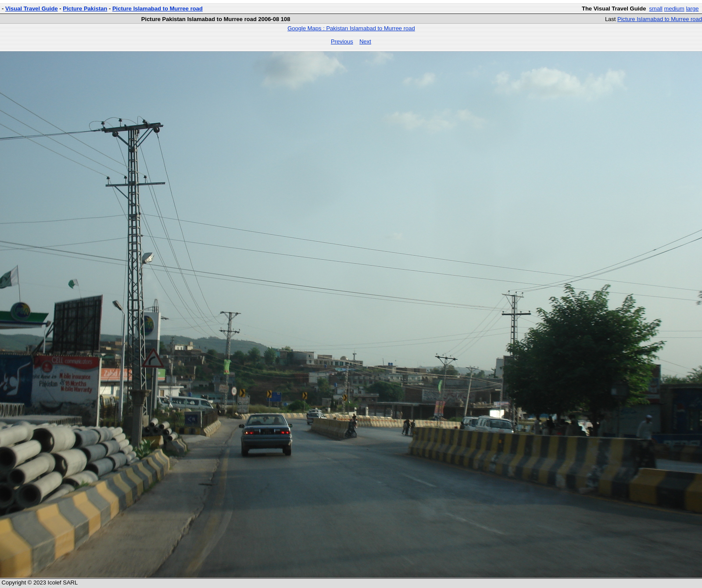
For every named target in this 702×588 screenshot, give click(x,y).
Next (365, 41)
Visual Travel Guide (32, 9)
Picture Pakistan (85, 9)
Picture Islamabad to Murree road (158, 9)
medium (674, 9)
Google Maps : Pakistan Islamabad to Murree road (351, 28)
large (692, 9)
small (656, 9)
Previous (342, 41)
